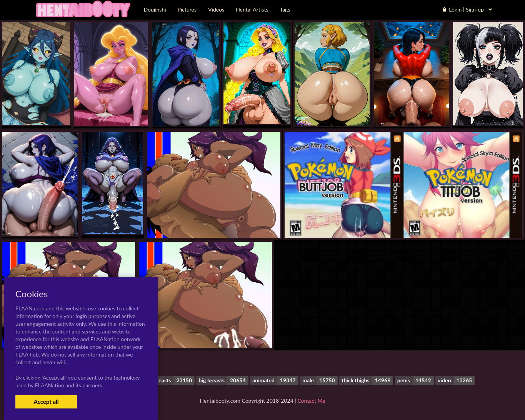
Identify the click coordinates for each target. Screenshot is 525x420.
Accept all (46, 402)
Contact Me (311, 401)
